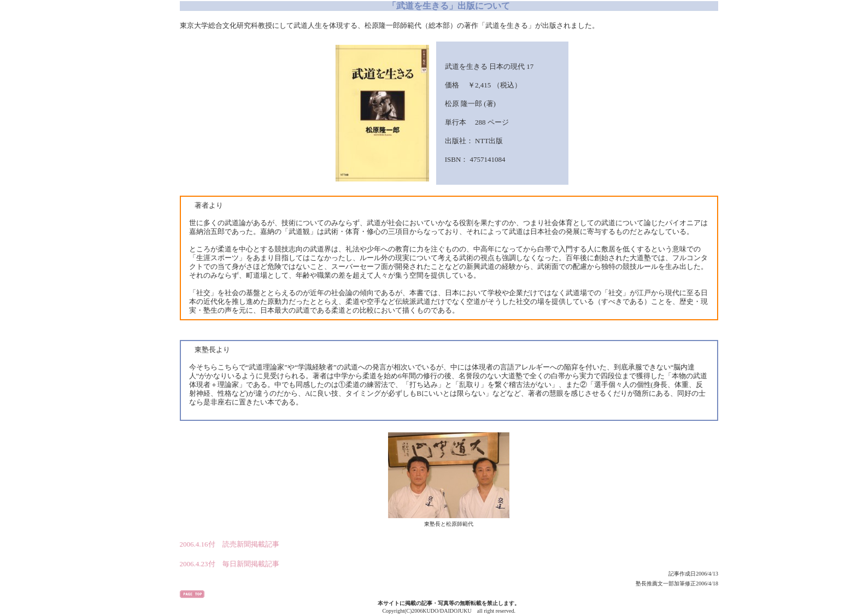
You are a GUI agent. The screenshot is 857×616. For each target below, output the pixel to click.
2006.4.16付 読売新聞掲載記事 (230, 544)
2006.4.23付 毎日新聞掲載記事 (230, 564)
